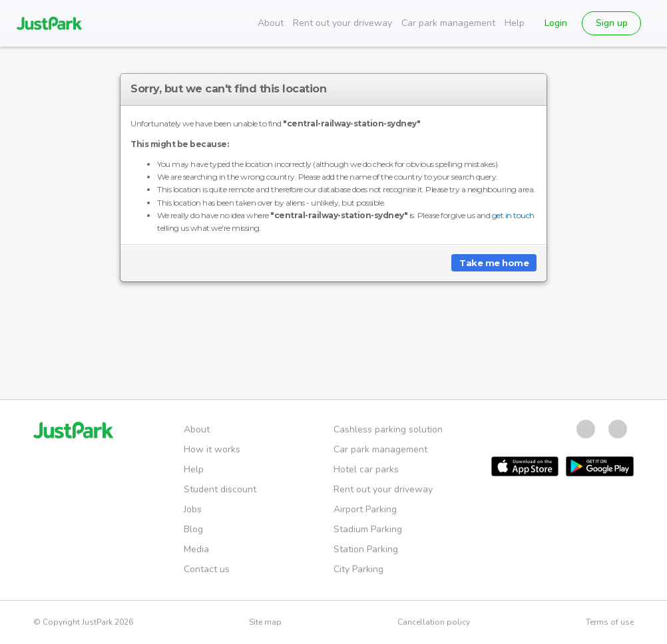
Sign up (612, 23)
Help (515, 23)
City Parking (358, 569)
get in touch (513, 215)
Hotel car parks (366, 469)
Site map (265, 622)
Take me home (494, 263)
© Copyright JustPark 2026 (83, 622)
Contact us (207, 569)
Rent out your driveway (342, 23)
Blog (193, 529)
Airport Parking (365, 509)
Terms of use (610, 622)
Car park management (448, 23)
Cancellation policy (434, 622)
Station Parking (366, 549)
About (271, 23)
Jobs (193, 509)
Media (196, 549)
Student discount (220, 489)
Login (556, 23)
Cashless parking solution (388, 429)
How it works (212, 449)
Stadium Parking (368, 529)
